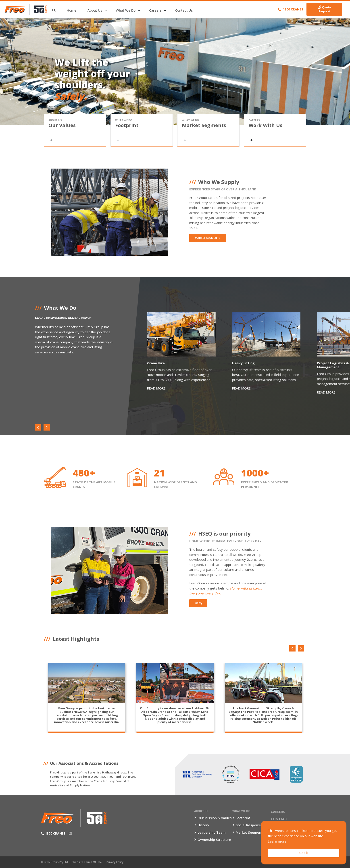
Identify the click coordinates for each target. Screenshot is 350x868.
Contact (279, 819)
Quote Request (324, 9)
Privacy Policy (115, 862)
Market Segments (208, 238)
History (203, 825)
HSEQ (198, 603)
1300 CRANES (290, 9)
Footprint (243, 818)
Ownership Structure (214, 839)
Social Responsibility (252, 825)
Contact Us (188, 10)
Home (76, 10)
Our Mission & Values (215, 818)
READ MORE (157, 389)
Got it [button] (304, 853)
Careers (159, 10)
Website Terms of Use (87, 862)
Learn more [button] (277, 841)
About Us (99, 10)
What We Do (130, 10)
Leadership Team (212, 832)
